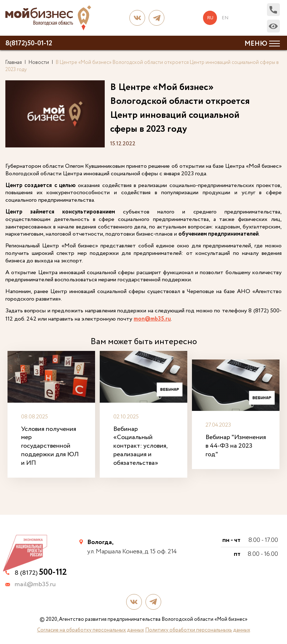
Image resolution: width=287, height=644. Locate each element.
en (225, 18)
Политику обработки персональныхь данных (198, 629)
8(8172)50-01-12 (29, 44)
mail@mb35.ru (35, 584)
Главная (14, 62)
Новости (39, 62)
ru (211, 18)
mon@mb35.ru (152, 319)
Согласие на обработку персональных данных (91, 629)
